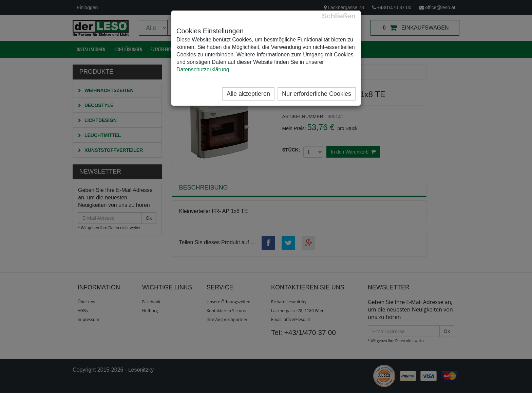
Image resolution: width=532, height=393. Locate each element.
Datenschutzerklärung (203, 69)
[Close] (339, 16)
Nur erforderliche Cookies (317, 94)
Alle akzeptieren (248, 94)
